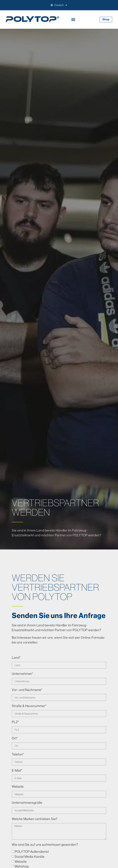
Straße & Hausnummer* (29, 706)
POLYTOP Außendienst (32, 852)
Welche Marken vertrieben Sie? (35, 819)
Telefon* (18, 754)
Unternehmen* (23, 674)
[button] (73, 20)
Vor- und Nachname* (27, 690)
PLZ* (15, 722)
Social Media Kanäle (30, 856)
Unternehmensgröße (27, 803)
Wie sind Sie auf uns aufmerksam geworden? (45, 845)
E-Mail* (17, 771)
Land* (16, 658)
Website (18, 787)
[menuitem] (61, 5)
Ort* (15, 738)
